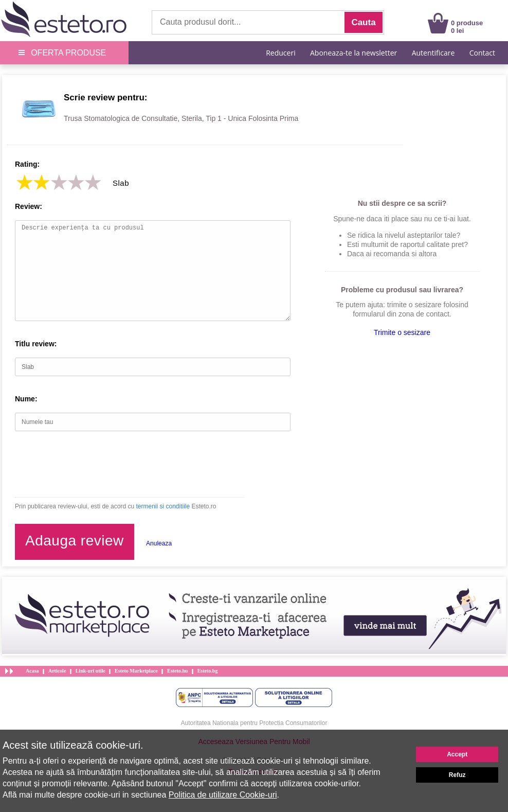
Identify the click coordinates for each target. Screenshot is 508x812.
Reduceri (280, 53)
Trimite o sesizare (402, 332)
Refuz (457, 775)
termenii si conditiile (163, 506)
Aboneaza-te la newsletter (353, 53)
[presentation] (93, 464)
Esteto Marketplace (136, 671)
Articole (57, 671)
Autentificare (433, 53)
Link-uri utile (90, 671)
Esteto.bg (208, 671)
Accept (457, 754)
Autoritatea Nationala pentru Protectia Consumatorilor (254, 723)
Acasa (32, 671)
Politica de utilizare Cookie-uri (223, 795)
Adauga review (75, 541)
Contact (482, 53)
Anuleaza (159, 543)
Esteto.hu (177, 671)
